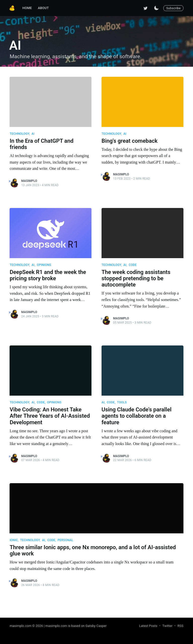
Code (133, 265)
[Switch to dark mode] (156, 8)
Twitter (167, 626)
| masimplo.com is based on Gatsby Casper (75, 626)
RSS (180, 626)
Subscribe (173, 8)
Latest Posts (148, 626)
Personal (65, 540)
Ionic (14, 540)
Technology (19, 134)
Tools (122, 402)
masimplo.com (20, 626)
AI (33, 134)
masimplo (29, 181)
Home (27, 8)
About (43, 8)
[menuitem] (27, 8)
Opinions (44, 265)
